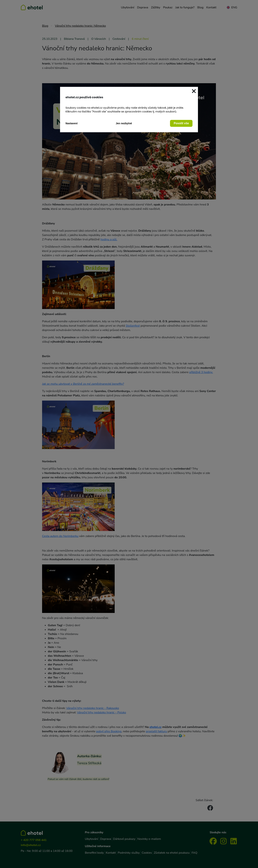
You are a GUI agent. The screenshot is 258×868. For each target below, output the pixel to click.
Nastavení (72, 123)
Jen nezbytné (124, 123)
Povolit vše (181, 123)
